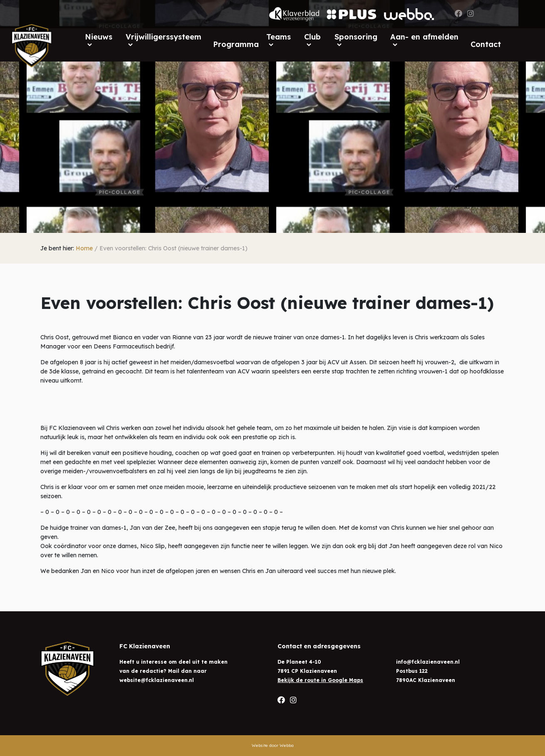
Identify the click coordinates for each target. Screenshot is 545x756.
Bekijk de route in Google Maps (320, 680)
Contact (486, 44)
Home (84, 248)
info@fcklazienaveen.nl (428, 662)
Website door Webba (273, 745)
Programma (236, 44)
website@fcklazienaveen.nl (157, 680)
